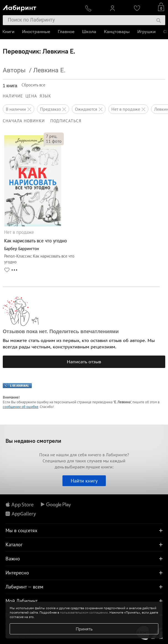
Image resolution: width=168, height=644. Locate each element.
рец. (52, 136)
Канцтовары (117, 32)
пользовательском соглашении (84, 612)
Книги (9, 32)
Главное (67, 32)
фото (54, 141)
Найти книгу (84, 481)
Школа (90, 32)
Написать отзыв (84, 362)
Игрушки (147, 32)
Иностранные (37, 32)
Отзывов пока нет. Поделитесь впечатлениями (61, 332)
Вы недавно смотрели (33, 441)
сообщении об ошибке (21, 407)
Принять (84, 629)
